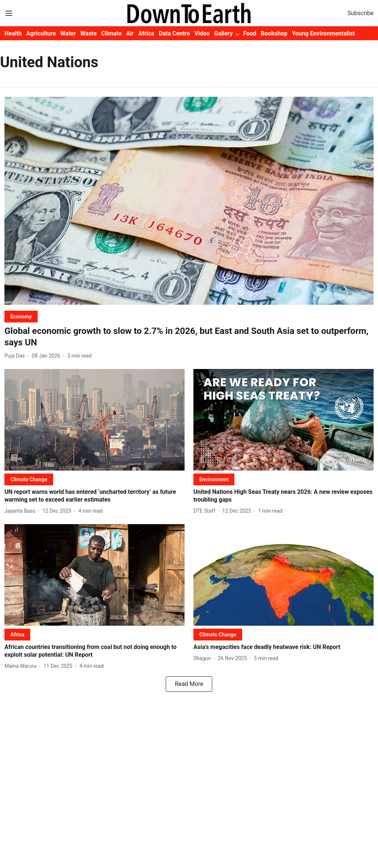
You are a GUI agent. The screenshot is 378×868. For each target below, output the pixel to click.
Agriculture (41, 33)
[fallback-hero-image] (189, 201)
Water (68, 33)
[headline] (189, 337)
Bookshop (274, 33)
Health (13, 33)
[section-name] (21, 316)
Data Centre (174, 33)
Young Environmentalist (323, 33)
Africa (146, 33)
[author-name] (16, 356)
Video (202, 33)
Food (250, 33)
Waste (89, 33)
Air (130, 33)
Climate (111, 33)
